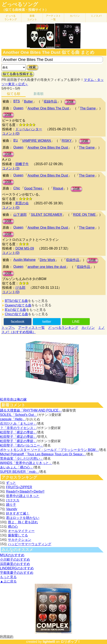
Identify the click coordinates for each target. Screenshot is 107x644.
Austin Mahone (24, 260)
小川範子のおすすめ (15, 559)
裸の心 (13, 527)
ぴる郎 (20, 288)
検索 (32, 67)
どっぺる (11, 18)
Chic (17, 188)
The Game (88, 108)
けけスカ (13, 500)
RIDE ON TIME (84, 215)
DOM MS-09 (25, 248)
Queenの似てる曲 (18, 305)
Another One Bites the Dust (48, 148)
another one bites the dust (47, 267)
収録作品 (50, 101)
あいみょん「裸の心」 (17, 467)
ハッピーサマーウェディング (30, 544)
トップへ (8, 328)
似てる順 (14, 94)
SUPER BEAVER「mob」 (19, 472)
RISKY (67, 141)
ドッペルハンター (29, 129)
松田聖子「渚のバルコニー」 (22, 445)
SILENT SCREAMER (47, 215)
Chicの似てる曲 (16, 314)
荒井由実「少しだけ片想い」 (22, 459)
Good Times (33, 188)
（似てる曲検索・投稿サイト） (25, 10)
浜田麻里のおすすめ (15, 564)
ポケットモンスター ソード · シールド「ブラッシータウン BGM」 (49, 450)
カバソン (75, 16)
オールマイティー (21, 531)
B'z (16, 140)
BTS (17, 101)
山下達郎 (20, 215)
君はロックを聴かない (23, 518)
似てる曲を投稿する (18, 74)
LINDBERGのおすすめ (17, 568)
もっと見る (8, 577)
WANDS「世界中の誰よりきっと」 (26, 463)
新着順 (39, 94)
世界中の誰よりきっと (23, 496)
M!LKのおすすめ (12, 555)
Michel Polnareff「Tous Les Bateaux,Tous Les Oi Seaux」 (43, 454)
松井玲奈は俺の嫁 (13, 399)
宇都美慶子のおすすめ (17, 573)
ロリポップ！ (71, 642)
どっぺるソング (20, 4)
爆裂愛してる (18, 535)
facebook (18, 322)
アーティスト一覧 (31, 328)
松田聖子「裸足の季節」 (18, 432)
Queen (18, 108)
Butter (28, 101)
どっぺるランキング (63, 328)
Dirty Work (47, 260)
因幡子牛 (22, 164)
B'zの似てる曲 (15, 310)
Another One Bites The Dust (48, 108)
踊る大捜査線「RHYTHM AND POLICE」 (31, 410)
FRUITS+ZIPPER (19, 487)
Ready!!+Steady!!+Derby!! (25, 491)
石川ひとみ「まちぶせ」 (18, 424)
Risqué (58, 188)
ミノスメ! (96, 16)
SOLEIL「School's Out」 (19, 415)
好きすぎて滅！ (18, 513)
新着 (32, 18)
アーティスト (53, 18)
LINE (76, 322)
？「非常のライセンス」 (18, 428)
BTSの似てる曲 (16, 301)
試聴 (70, 102)
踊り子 (11, 505)
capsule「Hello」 (13, 419)
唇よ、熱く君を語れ (23, 522)
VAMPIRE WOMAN (36, 141)
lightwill (49, 642)
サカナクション (20, 540)
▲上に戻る (8, 581)
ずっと (11, 483)
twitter (47, 322)
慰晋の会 (22, 203)
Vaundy (12, 509)
